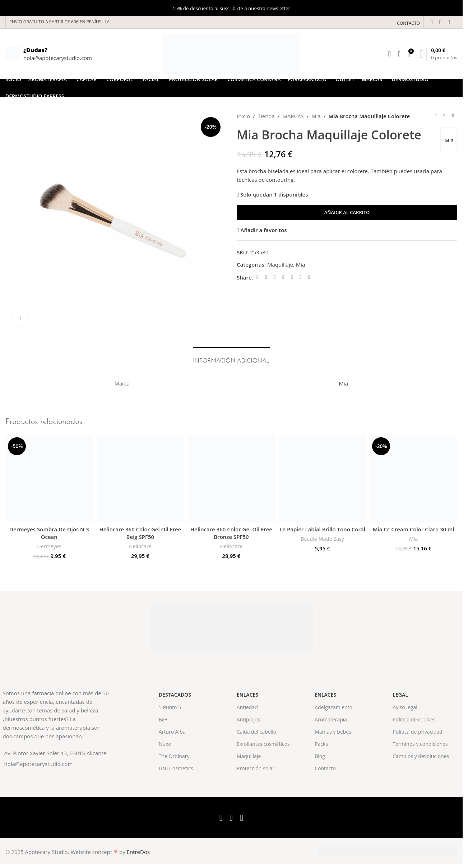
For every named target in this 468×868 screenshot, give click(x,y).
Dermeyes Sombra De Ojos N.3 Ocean (49, 533)
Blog (320, 756)
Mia (316, 116)
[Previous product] (436, 116)
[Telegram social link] (309, 277)
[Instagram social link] (449, 22)
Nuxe (165, 744)
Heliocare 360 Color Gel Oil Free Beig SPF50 (140, 533)
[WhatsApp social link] (301, 277)
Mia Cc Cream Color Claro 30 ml (414, 529)
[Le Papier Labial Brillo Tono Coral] (323, 479)
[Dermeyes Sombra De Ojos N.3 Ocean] (49, 479)
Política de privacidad (417, 732)
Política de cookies (414, 719)
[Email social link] (275, 277)
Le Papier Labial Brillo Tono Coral (322, 529)
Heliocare (140, 546)
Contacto (325, 768)
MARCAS (293, 116)
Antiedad (247, 707)
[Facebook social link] (432, 22)
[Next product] (453, 116)
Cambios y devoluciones (421, 756)
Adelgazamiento (333, 707)
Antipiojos (248, 719)
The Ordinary (174, 756)
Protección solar (256, 768)
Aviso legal (405, 707)
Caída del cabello (256, 732)
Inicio (243, 116)
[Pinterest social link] (283, 277)
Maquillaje (280, 264)
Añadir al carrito (347, 212)
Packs (321, 744)
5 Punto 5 (170, 707)
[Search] (390, 54)
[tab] (231, 358)
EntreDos (138, 852)
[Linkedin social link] (292, 277)
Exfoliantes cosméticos (263, 744)
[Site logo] (231, 53)
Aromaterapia (331, 719)
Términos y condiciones (420, 744)
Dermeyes (49, 546)
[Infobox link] (49, 54)
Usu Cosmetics (176, 768)
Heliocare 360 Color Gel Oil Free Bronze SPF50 (231, 533)
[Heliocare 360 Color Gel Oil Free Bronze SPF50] (231, 479)
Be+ (163, 719)
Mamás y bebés (333, 732)
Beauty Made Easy (322, 539)
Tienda (266, 116)
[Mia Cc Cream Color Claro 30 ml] (413, 479)
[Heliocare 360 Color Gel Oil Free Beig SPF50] (140, 479)
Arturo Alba (172, 732)
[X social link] (440, 22)
